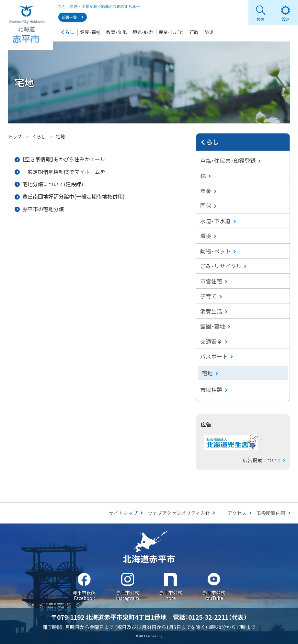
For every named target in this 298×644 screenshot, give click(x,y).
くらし (67, 32)
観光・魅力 (143, 32)
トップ (15, 136)
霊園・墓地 (213, 326)
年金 (206, 191)
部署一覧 (69, 17)
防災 (209, 32)
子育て (208, 296)
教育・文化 (116, 32)
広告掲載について (262, 460)
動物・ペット (215, 251)
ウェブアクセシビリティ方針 (179, 513)
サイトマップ (123, 513)
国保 (206, 206)
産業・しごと (171, 32)
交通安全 (211, 341)
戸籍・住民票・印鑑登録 (228, 161)
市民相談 (211, 390)
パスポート (214, 356)
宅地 (207, 373)
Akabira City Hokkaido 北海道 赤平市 (27, 25)
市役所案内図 (271, 513)
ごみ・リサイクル (221, 266)
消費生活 (211, 311)
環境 (206, 236)
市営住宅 (211, 281)
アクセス (237, 513)
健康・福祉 (90, 32)
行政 (194, 32)
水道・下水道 (215, 221)
